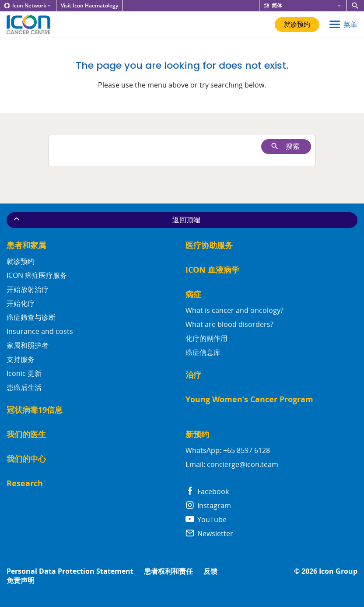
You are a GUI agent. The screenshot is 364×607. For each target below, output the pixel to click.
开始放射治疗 (28, 289)
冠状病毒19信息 (35, 410)
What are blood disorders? (229, 324)
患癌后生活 (24, 387)
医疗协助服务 (209, 245)
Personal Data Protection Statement (70, 571)
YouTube (206, 519)
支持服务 (21, 359)
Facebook (207, 491)
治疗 (193, 375)
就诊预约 (21, 261)
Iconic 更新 (24, 373)
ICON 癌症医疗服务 (37, 275)
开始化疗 (21, 303)
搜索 (285, 146)
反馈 (210, 571)
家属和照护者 (28, 345)
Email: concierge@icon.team (232, 464)
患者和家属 (26, 245)
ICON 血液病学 (212, 270)
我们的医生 (26, 434)
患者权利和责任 (168, 571)
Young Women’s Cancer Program (249, 399)
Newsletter (209, 533)
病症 (193, 294)
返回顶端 (106, 220)
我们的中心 (26, 459)
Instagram (208, 505)
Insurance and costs (40, 331)
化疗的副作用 (206, 338)
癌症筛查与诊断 (31, 317)
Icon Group (338, 571)
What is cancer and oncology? (234, 310)
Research (25, 483)
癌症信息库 (203, 352)
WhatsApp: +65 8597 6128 (228, 450)
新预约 (197, 434)
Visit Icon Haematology (89, 6)
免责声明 (21, 581)
